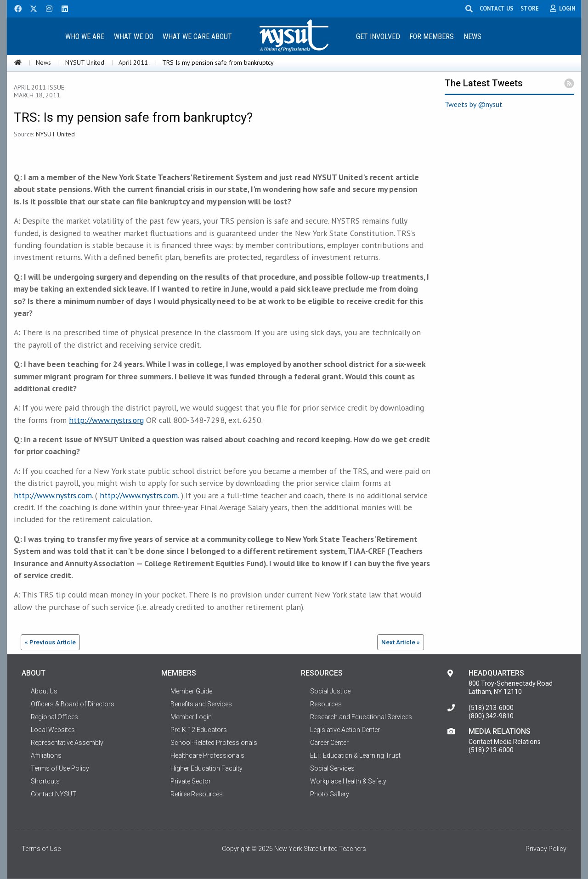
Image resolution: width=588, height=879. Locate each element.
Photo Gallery (330, 794)
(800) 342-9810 (491, 716)
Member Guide (191, 691)
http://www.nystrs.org (106, 420)
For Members (432, 37)
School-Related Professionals (214, 743)
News (472, 37)
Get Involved (378, 37)
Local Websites (53, 730)
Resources (326, 704)
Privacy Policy (546, 849)
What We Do (134, 37)
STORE (530, 8)
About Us (44, 691)
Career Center (329, 743)
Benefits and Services (201, 704)
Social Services (332, 768)
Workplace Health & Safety (348, 781)
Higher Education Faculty (206, 768)
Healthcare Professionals (207, 755)
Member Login (191, 717)
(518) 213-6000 (491, 708)
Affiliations (46, 755)
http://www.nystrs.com (53, 495)
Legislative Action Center (345, 730)
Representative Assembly (67, 743)
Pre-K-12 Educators (199, 730)
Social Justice (330, 691)
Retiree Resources (197, 794)
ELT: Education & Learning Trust (355, 755)
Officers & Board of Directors (73, 704)
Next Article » (401, 642)
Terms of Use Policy (60, 768)
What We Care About (197, 37)
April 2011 (133, 62)
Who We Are (85, 37)
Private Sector (191, 781)
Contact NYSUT (54, 794)
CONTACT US (496, 8)
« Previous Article (50, 642)
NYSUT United (85, 62)
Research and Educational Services (361, 717)
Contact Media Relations (505, 742)
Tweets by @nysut (474, 104)
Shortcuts (45, 781)
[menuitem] (85, 36)
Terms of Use (41, 849)
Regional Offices (54, 717)
